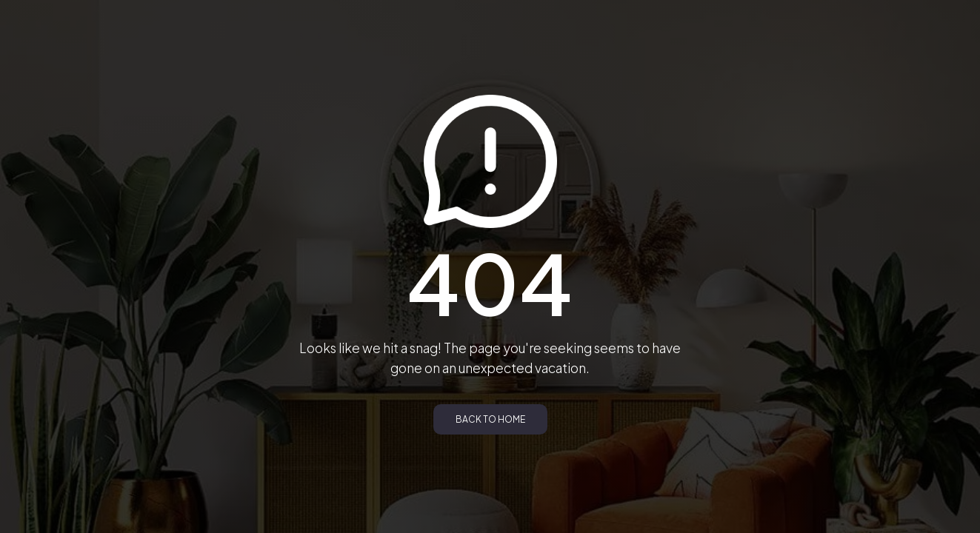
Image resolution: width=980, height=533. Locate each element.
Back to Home (490, 419)
